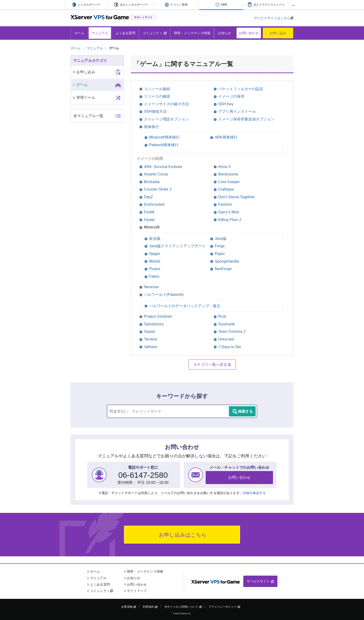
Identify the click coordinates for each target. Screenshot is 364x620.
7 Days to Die (230, 347)
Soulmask (227, 324)
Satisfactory (154, 324)
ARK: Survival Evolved (163, 167)
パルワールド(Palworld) (164, 295)
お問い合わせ (249, 33)
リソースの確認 (157, 96)
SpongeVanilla (227, 261)
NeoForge (223, 269)
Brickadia (152, 182)
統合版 (155, 239)
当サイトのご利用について (183, 607)
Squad (149, 331)
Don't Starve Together (236, 197)
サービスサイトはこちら (272, 18)
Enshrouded (154, 204)
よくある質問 (125, 33)
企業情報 (129, 607)
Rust (222, 316)
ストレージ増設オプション (166, 119)
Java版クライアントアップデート (177, 246)
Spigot (154, 254)
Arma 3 (224, 167)
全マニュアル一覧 (88, 116)
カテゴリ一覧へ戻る (212, 365)
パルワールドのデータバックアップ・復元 (185, 306)
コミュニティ (155, 33)
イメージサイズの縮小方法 (166, 104)
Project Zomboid (158, 316)
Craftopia (226, 189)
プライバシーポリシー (224, 607)
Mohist (155, 261)
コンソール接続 (157, 89)
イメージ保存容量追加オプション (246, 119)
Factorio (225, 204)
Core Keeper (229, 182)
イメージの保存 (231, 96)
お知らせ (225, 33)
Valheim (151, 347)
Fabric (154, 276)
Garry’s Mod (229, 212)
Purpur (155, 269)
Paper (220, 254)
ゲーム (80, 85)
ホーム (79, 33)
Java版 (221, 239)
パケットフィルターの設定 (241, 89)
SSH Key (226, 104)
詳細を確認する (254, 493)
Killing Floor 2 (230, 220)
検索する (242, 412)
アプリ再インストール (237, 111)
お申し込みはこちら (182, 535)
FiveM (149, 212)
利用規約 (150, 607)
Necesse (151, 287)
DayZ (148, 197)
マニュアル (100, 33)
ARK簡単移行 (226, 137)
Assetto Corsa (156, 174)
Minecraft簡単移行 (164, 137)
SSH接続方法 (155, 111)
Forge (220, 246)
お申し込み (278, 33)
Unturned (226, 339)
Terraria (150, 339)
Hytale (149, 220)
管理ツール (84, 97)
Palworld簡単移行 (164, 145)
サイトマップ (137, 591)
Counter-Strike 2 (158, 189)
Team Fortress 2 (232, 331)
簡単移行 (151, 127)
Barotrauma (228, 174)
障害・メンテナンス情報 (192, 33)
